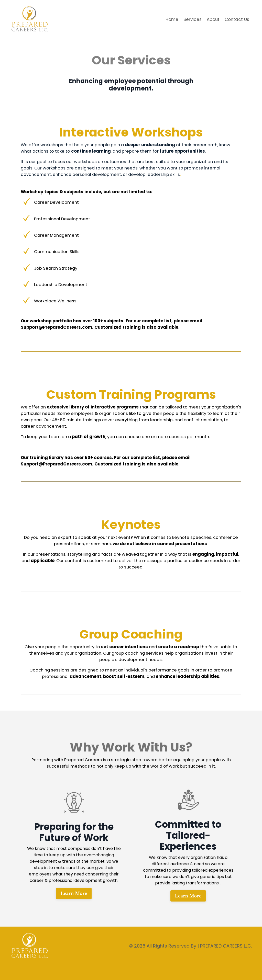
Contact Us (236, 19)
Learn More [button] (74, 906)
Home (168, 19)
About (211, 19)
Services (190, 19)
